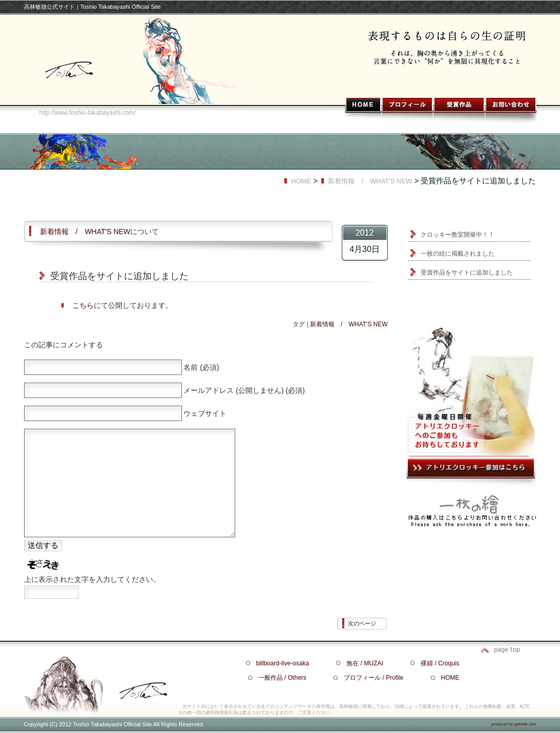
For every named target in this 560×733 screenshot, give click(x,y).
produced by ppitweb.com (514, 724)
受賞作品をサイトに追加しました (467, 273)
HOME (301, 181)
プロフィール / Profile (374, 678)
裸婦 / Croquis (440, 663)
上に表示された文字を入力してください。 (92, 579)
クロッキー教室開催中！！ (458, 235)
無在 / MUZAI (365, 663)
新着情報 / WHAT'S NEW (370, 181)
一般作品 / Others (282, 678)
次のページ (362, 623)
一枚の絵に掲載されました (458, 254)
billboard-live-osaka (283, 663)
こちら (83, 305)
